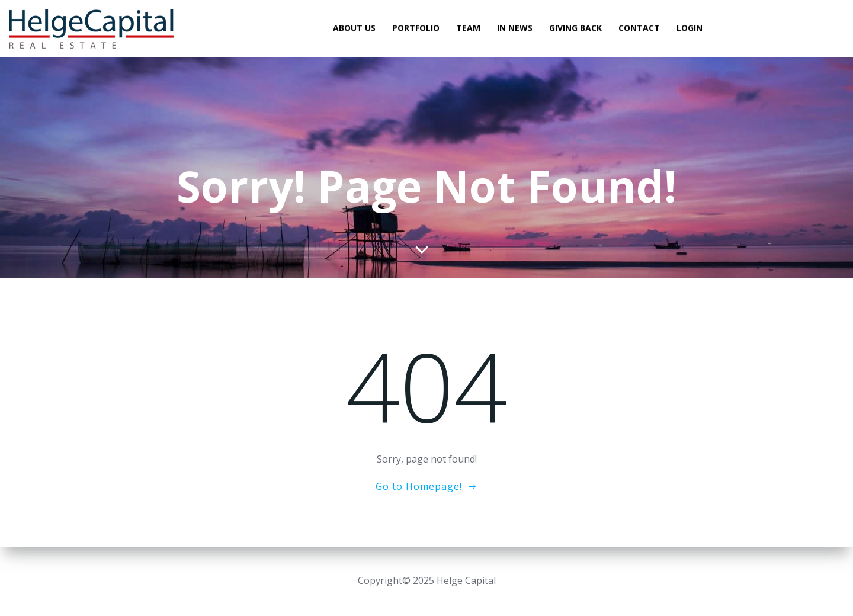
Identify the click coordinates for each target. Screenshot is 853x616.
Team (468, 28)
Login (690, 28)
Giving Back (575, 28)
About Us (354, 28)
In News (515, 28)
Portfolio (416, 28)
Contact (639, 28)
